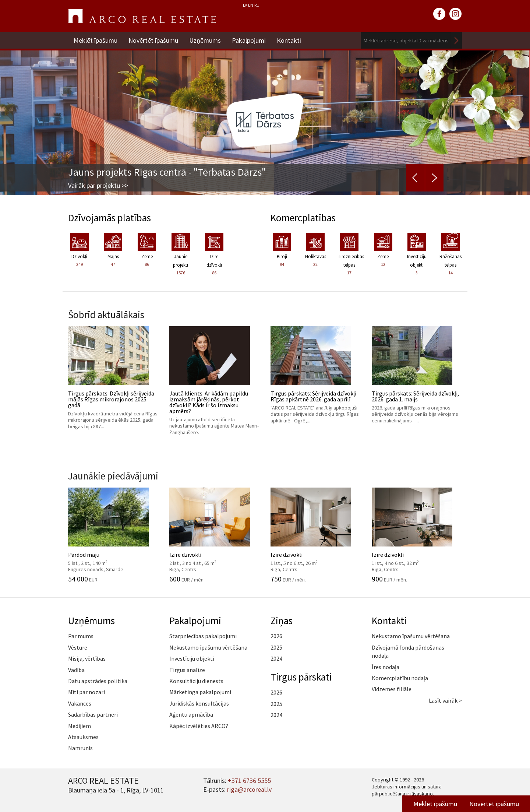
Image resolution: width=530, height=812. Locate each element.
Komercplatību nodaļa (400, 678)
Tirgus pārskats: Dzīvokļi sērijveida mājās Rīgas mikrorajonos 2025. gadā (113, 378)
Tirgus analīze (187, 670)
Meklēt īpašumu (96, 40)
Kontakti (289, 40)
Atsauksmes (83, 737)
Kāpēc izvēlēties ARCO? (199, 726)
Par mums (81, 636)
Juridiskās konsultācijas (199, 703)
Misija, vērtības (87, 658)
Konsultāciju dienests (196, 681)
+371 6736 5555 (249, 781)
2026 (276, 636)
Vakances (80, 703)
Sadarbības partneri (93, 714)
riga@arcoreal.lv (249, 789)
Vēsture (78, 647)
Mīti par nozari (86, 692)
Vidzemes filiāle (392, 689)
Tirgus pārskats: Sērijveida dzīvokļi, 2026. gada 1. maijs (417, 375)
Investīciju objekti (192, 658)
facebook (439, 14)
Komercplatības (303, 218)
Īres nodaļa (386, 667)
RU (257, 5)
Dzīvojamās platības (109, 218)
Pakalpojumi (249, 40)
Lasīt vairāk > (445, 700)
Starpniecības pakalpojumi (203, 636)
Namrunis (80, 748)
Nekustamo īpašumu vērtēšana (208, 647)
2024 (276, 658)
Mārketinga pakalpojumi (200, 692)
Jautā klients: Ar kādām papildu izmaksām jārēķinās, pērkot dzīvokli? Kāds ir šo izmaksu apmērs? (214, 381)
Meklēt (456, 40)
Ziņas (282, 621)
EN (251, 5)
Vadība (76, 670)
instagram (456, 14)
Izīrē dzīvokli (214, 535)
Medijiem (79, 726)
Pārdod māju (113, 535)
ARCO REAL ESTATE (142, 16)
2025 (276, 647)
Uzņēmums (205, 40)
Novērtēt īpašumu (153, 40)
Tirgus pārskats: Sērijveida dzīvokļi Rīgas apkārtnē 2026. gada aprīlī (316, 375)
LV (245, 5)
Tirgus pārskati (301, 677)
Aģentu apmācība (191, 714)
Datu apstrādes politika (98, 681)
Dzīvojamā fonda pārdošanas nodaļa (408, 651)
